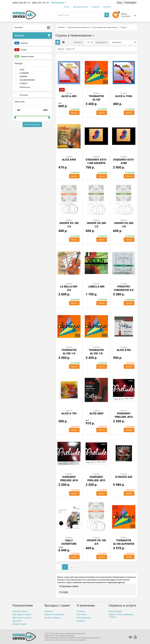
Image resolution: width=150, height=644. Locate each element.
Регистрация (130, 3)
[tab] (32, 27)
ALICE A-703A (124, 96)
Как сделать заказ (22, 614)
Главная (61, 27)
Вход (119, 3)
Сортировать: (102, 42)
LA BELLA (23, 83)
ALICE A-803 (69, 96)
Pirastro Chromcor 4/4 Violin (124, 290)
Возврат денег (20, 624)
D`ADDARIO (24, 73)
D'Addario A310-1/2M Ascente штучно (96, 163)
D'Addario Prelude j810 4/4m (96, 480)
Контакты (107, 7)
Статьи (67, 7)
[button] (125, 16)
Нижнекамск (58, 3)
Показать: (78, 42)
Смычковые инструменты (79, 27)
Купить (74, 113)
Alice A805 (96, 413)
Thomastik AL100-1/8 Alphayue (96, 353)
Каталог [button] (19, 27)
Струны (124, 27)
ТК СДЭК (64, 592)
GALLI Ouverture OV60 (69, 544)
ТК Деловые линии (69, 586)
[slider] (15, 116)
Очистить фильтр (32, 125)
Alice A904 (69, 160)
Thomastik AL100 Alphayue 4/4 (124, 544)
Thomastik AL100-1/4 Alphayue (69, 353)
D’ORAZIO (23, 76)
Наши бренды (84, 618)
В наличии (24, 95)
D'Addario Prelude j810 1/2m (124, 417)
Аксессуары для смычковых (105, 27)
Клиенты (81, 621)
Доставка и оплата (81, 7)
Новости (49, 611)
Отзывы (81, 611)
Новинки (21, 43)
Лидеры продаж (24, 56)
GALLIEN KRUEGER (27, 80)
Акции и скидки (52, 618)
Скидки (21, 50)
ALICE (22, 70)
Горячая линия (20, 611)
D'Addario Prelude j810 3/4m (69, 480)
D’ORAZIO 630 (124, 477)
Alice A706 (124, 350)
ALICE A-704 (69, 413)
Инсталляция (115, 611)
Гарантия (96, 7)
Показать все (25, 87)
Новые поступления (54, 614)
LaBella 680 (96, 286)
